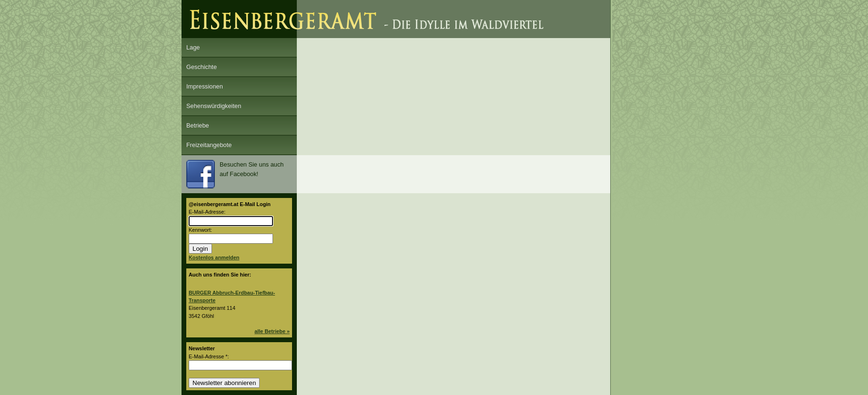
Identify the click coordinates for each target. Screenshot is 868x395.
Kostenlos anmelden (214, 257)
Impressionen (205, 86)
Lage (193, 47)
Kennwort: (200, 230)
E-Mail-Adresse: (207, 212)
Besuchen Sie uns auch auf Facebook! (235, 174)
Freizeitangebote (209, 145)
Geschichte (202, 67)
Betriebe (198, 125)
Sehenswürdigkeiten (214, 106)
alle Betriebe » (272, 331)
